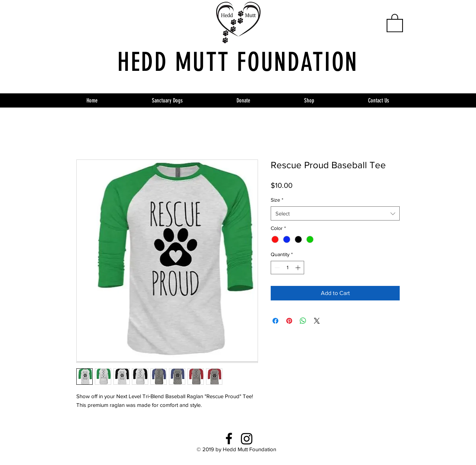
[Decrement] (276, 268)
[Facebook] (229, 438)
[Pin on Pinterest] (289, 321)
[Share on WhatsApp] (303, 321)
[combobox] (335, 213)
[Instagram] (247, 438)
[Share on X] (317, 321)
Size (277, 200)
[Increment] (298, 268)
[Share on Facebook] (275, 321)
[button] (395, 23)
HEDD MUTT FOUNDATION (238, 62)
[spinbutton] (287, 268)
